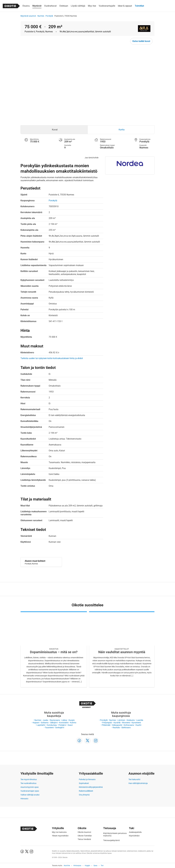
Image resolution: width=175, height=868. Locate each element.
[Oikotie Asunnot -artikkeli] (54, 649)
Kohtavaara (129, 725)
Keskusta (131, 720)
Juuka (45, 720)
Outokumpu (52, 725)
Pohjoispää (107, 723)
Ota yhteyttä (84, 795)
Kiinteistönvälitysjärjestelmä (91, 787)
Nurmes (41, 16)
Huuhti (138, 725)
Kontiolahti (64, 723)
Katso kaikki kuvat (141, 41)
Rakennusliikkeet (86, 791)
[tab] (54, 130)
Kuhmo (73, 723)
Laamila (140, 720)
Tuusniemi (49, 728)
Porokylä (49, 16)
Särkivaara (126, 728)
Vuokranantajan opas (30, 791)
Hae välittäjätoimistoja (138, 783)
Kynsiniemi (136, 723)
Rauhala (116, 728)
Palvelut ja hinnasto (87, 779)
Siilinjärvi (54, 723)
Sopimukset (84, 783)
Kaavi (70, 725)
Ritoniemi (126, 723)
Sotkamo (45, 723)
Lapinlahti (41, 725)
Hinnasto (24, 799)
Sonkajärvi (60, 728)
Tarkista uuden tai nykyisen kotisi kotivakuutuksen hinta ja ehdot (52, 358)
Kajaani (36, 723)
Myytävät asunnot (28, 16)
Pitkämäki (106, 725)
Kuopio (72, 720)
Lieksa (64, 720)
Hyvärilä (117, 723)
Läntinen (121, 720)
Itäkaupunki (117, 725)
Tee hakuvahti (134, 779)
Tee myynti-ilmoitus (29, 779)
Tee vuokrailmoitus (28, 783)
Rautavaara (55, 720)
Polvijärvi (62, 725)
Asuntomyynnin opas (30, 787)
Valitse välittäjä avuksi (30, 795)
